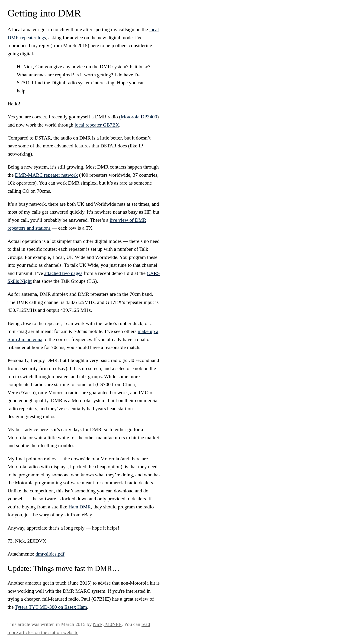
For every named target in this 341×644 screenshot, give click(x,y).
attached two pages (63, 273)
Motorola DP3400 (139, 117)
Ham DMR (80, 507)
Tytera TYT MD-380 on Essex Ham (51, 607)
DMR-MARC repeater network (46, 175)
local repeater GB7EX (97, 125)
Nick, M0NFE (107, 624)
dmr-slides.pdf (50, 554)
